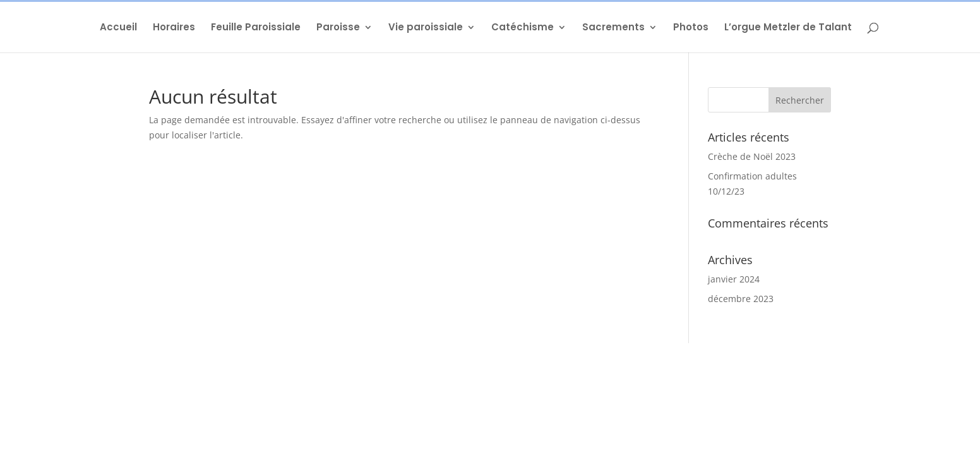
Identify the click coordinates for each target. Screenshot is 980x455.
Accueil (118, 28)
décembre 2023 (741, 299)
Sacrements (613, 28)
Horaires (174, 28)
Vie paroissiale (426, 28)
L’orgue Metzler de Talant (788, 28)
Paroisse (338, 28)
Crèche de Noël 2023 (752, 156)
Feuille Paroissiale (256, 28)
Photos (691, 28)
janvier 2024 (734, 279)
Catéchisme (523, 28)
